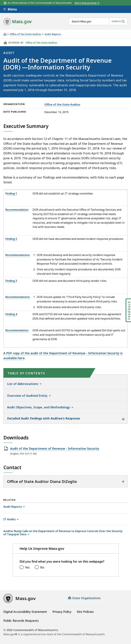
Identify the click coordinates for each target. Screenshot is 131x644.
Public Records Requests (21, 621)
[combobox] (98, 21)
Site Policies (85, 612)
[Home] (5, 34)
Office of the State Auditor (26, 34)
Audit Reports (53, 34)
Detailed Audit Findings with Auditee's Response (43, 418)
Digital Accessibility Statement (25, 612)
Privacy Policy (62, 612)
